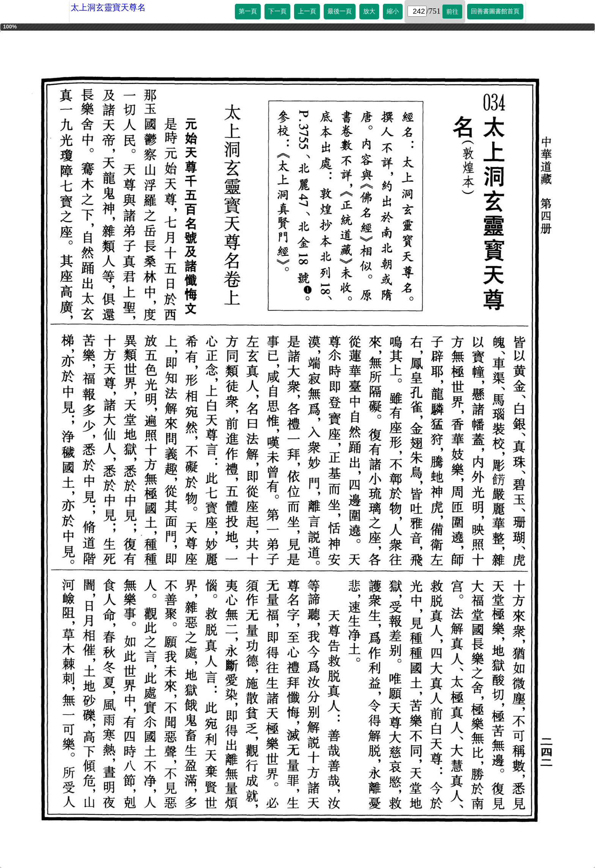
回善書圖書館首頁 (495, 11)
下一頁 (277, 11)
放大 (369, 11)
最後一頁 (340, 11)
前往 (452, 12)
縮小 (393, 11)
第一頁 (248, 11)
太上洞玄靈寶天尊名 (108, 7)
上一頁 (307, 11)
